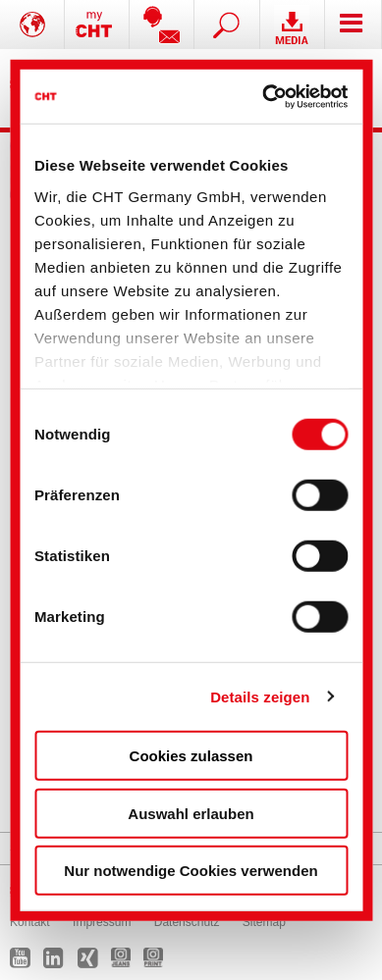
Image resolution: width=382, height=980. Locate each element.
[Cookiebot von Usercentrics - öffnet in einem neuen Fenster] (266, 96)
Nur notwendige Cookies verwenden (191, 871)
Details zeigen (260, 696)
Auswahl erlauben (191, 813)
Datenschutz (187, 922)
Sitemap (264, 922)
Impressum (102, 922)
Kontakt (30, 922)
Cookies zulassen (191, 756)
